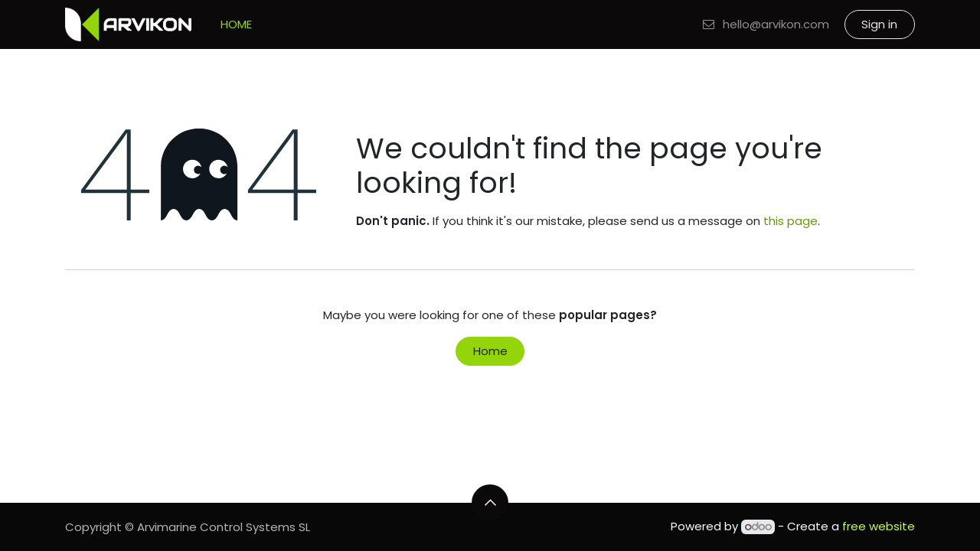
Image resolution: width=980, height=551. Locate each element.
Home (490, 351)
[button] (490, 503)
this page (791, 221)
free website (879, 526)
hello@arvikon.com (765, 24)
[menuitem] (236, 25)
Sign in (879, 24)
